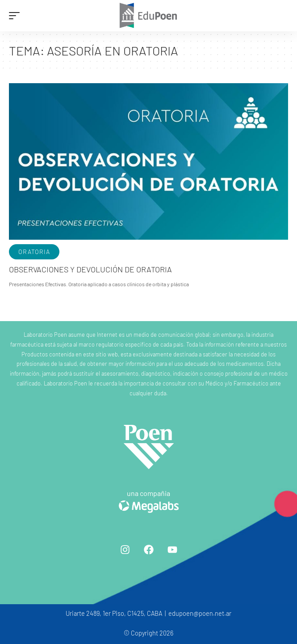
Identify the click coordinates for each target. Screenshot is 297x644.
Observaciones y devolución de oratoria (90, 269)
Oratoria (34, 252)
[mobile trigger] (17, 16)
